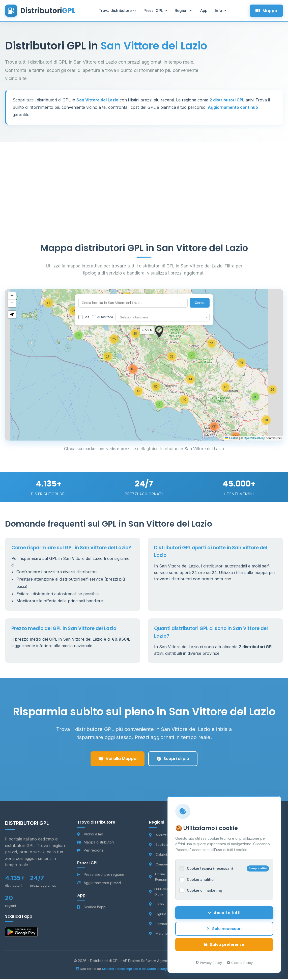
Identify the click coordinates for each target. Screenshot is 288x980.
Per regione (90, 851)
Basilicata (160, 846)
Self (84, 318)
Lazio (156, 905)
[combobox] (163, 318)
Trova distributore (115, 11)
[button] (160, 405)
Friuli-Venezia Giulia (162, 893)
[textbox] (163, 318)
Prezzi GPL (153, 11)
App (201, 11)
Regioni (181, 11)
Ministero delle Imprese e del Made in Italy (135, 970)
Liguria (158, 915)
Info (218, 11)
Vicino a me (90, 835)
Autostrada (103, 318)
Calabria (159, 856)
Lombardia (161, 925)
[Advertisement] (144, 179)
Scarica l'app (91, 908)
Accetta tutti (224, 912)
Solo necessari (224, 928)
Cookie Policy (239, 962)
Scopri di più (173, 760)
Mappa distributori (95, 843)
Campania (160, 865)
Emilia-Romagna (160, 878)
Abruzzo (159, 836)
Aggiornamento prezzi (99, 884)
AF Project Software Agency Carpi (152, 962)
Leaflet (232, 440)
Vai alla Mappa (118, 760)
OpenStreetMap (254, 440)
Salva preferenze (224, 944)
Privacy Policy (208, 962)
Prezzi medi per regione (101, 876)
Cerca (200, 304)
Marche (158, 935)
